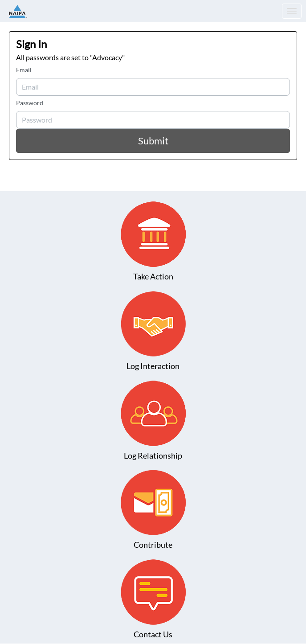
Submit (153, 141)
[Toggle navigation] (292, 11)
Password (30, 103)
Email (24, 70)
